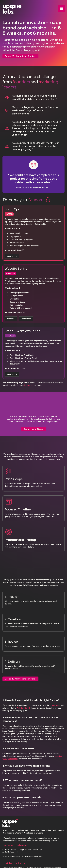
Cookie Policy (22, 845)
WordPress (26, 319)
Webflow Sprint (23, 708)
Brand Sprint (55, 705)
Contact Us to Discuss (33, 429)
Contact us (29, 385)
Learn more (12, 256)
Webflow (11, 319)
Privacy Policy (8, 845)
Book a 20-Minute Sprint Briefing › (20, 56)
